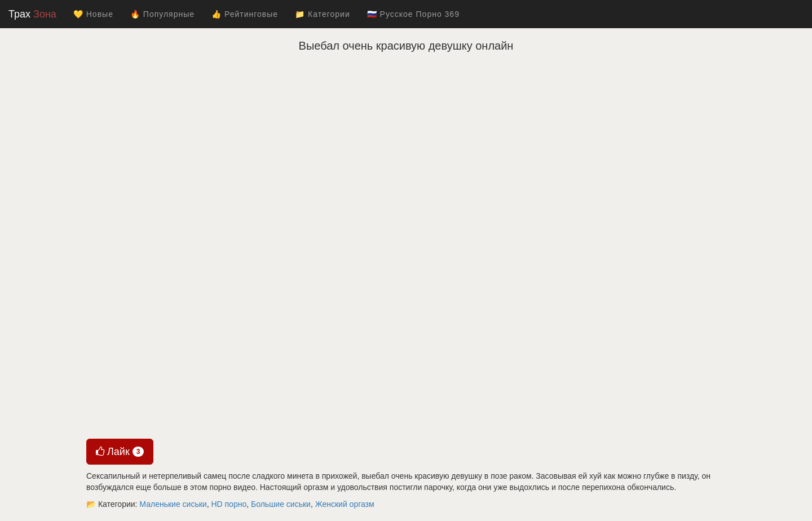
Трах (32, 14)
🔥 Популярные (162, 14)
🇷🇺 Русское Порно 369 (413, 14)
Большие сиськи (281, 504)
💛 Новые (93, 14)
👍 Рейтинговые (245, 14)
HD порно (229, 504)
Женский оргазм (345, 504)
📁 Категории (323, 14)
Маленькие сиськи (173, 504)
